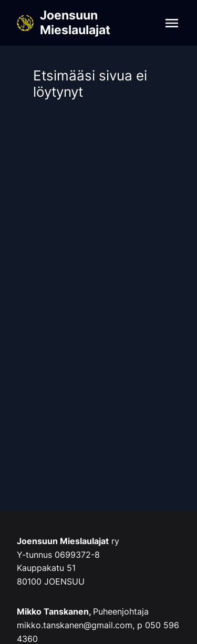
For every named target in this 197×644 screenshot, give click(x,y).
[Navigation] (172, 23)
